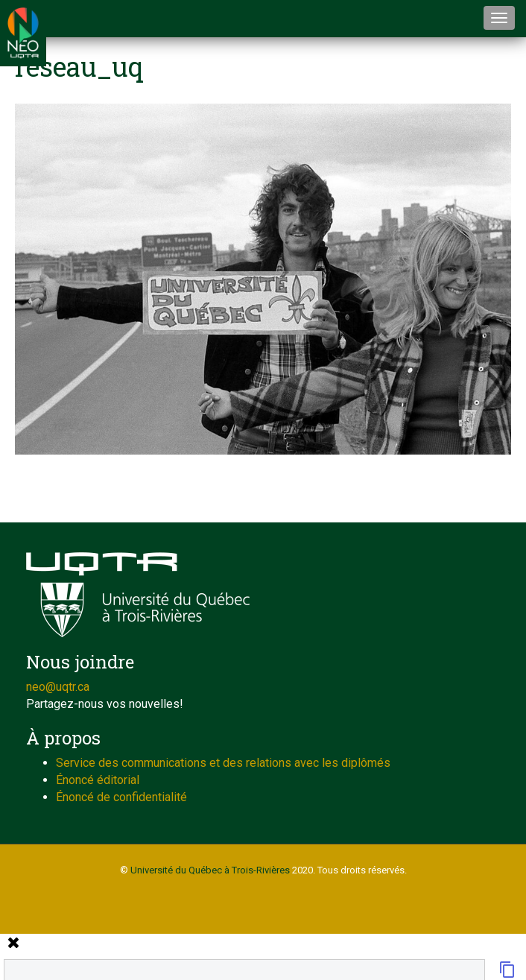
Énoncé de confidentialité (121, 797)
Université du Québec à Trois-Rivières (210, 870)
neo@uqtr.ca (58, 687)
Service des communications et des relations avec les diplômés (223, 763)
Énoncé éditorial (98, 780)
